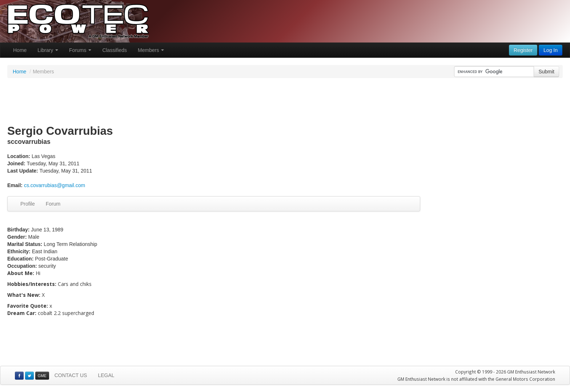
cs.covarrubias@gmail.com (55, 185)
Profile (28, 204)
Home (20, 50)
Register (523, 50)
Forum (53, 204)
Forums (80, 50)
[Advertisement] (285, 102)
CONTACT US (71, 375)
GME (42, 376)
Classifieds (115, 50)
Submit (546, 72)
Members (151, 50)
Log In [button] (551, 50)
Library (48, 50)
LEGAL (106, 375)
